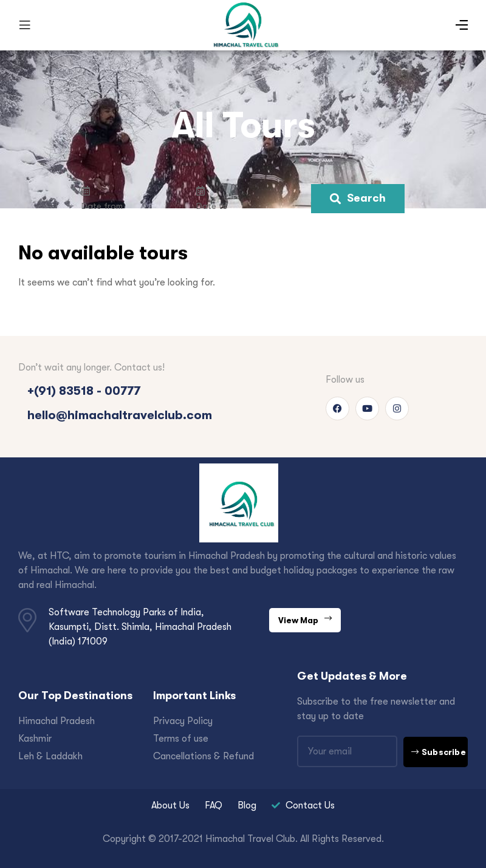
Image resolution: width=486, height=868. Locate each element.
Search (358, 198)
